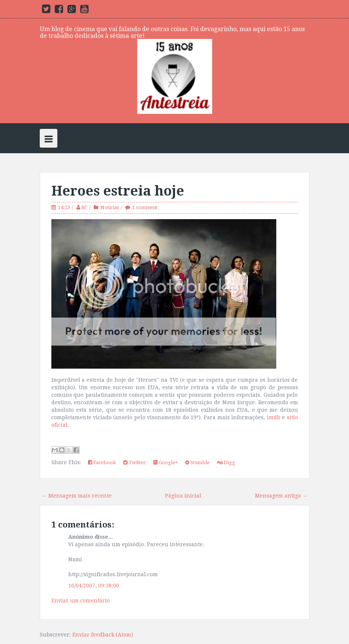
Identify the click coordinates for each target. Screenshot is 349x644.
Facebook (102, 462)
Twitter (135, 462)
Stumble (197, 462)
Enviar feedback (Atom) (103, 635)
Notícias (110, 207)
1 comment (145, 207)
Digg (226, 462)
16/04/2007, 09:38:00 (94, 586)
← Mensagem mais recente (77, 496)
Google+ (166, 462)
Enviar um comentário (81, 601)
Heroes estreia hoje (118, 191)
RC (84, 207)
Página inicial (183, 496)
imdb (274, 417)
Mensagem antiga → (281, 496)
